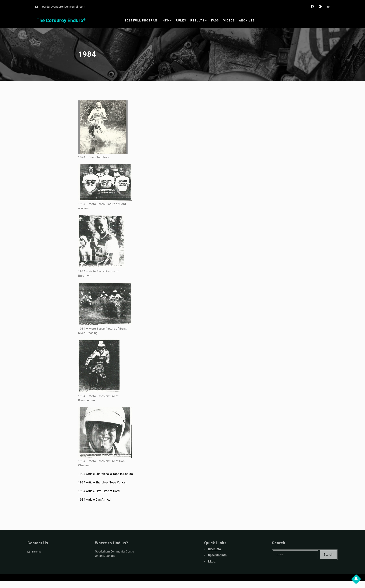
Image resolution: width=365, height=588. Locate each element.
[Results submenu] (207, 20)
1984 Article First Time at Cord (99, 491)
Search (348, 555)
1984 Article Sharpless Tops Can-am (103, 482)
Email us (16, 552)
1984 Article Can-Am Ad (94, 500)
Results (198, 20)
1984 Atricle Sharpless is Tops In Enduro (106, 474)
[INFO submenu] (170, 20)
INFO (164, 20)
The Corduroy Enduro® (61, 20)
